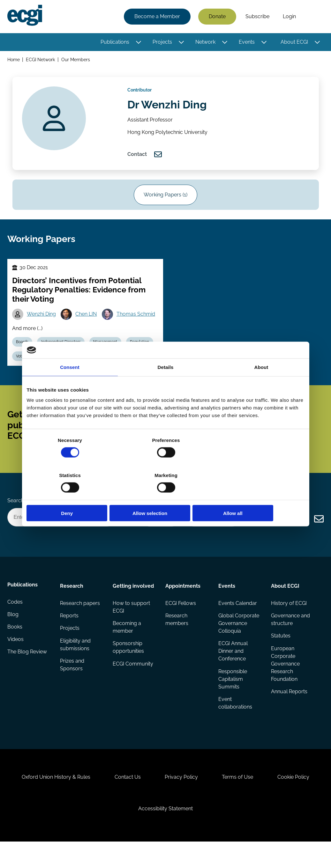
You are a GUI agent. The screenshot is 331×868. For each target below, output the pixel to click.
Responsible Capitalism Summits (232, 698)
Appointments (183, 604)
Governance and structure (290, 638)
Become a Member (157, 17)
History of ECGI (289, 622)
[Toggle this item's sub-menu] (138, 42)
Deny (72, 496)
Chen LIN (88, 324)
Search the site (25, 517)
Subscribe (257, 17)
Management (108, 352)
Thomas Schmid (138, 324)
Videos (16, 660)
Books (15, 647)
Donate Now (159, 535)
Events (246, 42)
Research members (177, 638)
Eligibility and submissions (76, 664)
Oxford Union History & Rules (53, 800)
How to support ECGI (132, 625)
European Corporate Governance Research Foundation (285, 683)
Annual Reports (289, 711)
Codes (15, 622)
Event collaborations (235, 722)
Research (72, 604)
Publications (115, 42)
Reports (70, 634)
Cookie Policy (296, 800)
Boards (23, 352)
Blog (13, 634)
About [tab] (261, 385)
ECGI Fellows (181, 622)
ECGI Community (133, 683)
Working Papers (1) (165, 201)
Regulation (143, 352)
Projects (162, 42)
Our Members (76, 60)
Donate (217, 17)
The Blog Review (27, 673)
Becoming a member (127, 646)
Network (205, 42)
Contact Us (126, 800)
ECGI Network (41, 60)
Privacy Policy (181, 800)
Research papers (80, 622)
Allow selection (165, 496)
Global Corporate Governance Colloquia (238, 642)
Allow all (259, 496)
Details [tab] (166, 385)
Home (14, 60)
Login (289, 17)
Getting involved (134, 604)
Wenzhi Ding (42, 324)
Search (313, 17)
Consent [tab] (70, 385)
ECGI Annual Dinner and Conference (233, 670)
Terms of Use (239, 800)
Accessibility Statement (165, 833)
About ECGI (294, 42)
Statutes (280, 655)
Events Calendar (237, 622)
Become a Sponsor (212, 535)
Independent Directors (63, 352)
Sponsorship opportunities (129, 666)
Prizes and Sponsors (72, 684)
